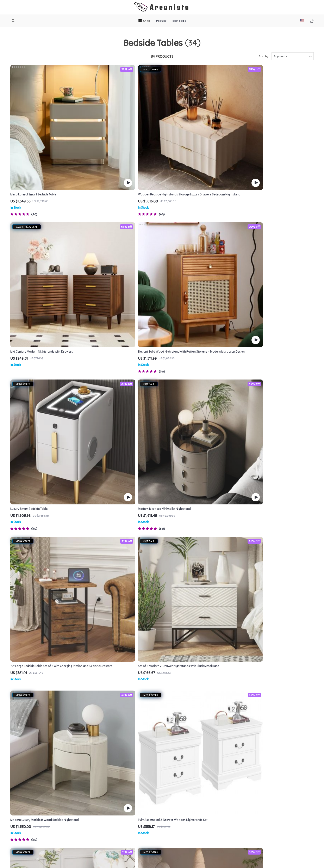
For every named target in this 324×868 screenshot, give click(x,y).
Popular (161, 21)
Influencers (122, 795)
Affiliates (120, 802)
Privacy (144, 860)
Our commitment (253, 789)
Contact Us (189, 761)
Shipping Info (190, 768)
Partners (120, 816)
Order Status (190, 795)
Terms (135, 860)
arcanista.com (251, 761)
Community (122, 836)
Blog (117, 761)
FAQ (184, 775)
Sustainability (123, 823)
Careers (119, 782)
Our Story (121, 768)
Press (118, 789)
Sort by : (264, 56)
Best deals (179, 21)
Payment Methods (194, 789)
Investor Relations (127, 809)
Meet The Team (124, 775)
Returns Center (191, 782)
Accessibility (158, 860)
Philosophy (122, 830)
